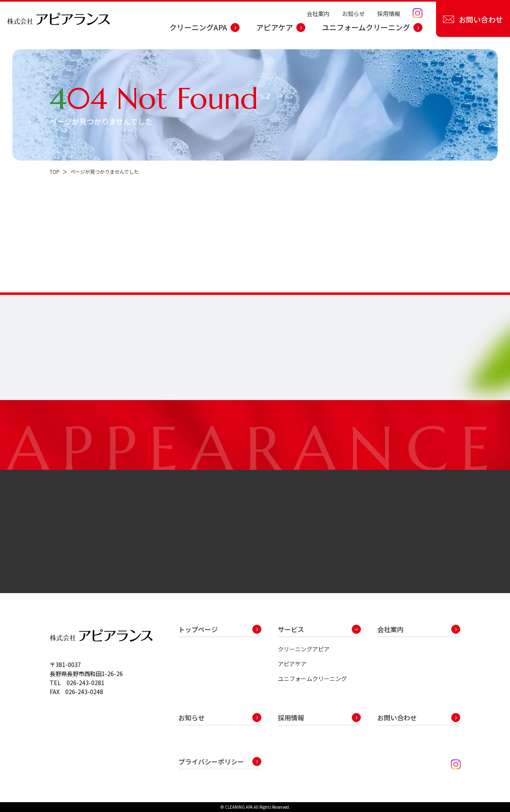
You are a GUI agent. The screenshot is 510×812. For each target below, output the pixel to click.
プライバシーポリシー (211, 761)
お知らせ (353, 14)
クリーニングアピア (304, 649)
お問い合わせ (481, 19)
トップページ (198, 629)
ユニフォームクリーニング (366, 27)
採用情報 (389, 14)
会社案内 (318, 14)
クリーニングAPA (198, 27)
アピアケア (275, 27)
